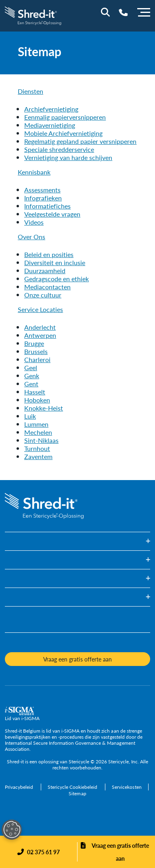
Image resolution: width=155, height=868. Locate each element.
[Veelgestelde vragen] (52, 214)
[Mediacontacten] (47, 287)
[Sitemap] (77, 793)
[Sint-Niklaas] (41, 440)
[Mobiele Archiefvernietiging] (63, 133)
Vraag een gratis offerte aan (120, 852)
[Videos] (34, 222)
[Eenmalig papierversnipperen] (65, 117)
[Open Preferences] (12, 830)
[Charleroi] (37, 359)
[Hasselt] (35, 392)
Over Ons (31, 237)
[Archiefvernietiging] (51, 109)
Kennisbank (34, 172)
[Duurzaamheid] (45, 271)
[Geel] (31, 368)
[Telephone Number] (123, 12)
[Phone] (39, 852)
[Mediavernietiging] (50, 125)
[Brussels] (36, 351)
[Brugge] (34, 343)
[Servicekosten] (127, 787)
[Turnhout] (37, 448)
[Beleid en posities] (49, 254)
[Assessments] (42, 190)
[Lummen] (36, 424)
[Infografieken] (43, 198)
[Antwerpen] (40, 335)
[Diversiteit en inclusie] (55, 262)
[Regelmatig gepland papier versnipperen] (80, 141)
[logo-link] (34, 15)
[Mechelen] (38, 432)
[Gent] (31, 384)
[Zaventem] (38, 456)
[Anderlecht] (40, 327)
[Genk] (32, 376)
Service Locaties (40, 309)
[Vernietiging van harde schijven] (68, 157)
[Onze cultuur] (43, 295)
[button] (77, 541)
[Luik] (30, 416)
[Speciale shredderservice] (59, 149)
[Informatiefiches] (47, 206)
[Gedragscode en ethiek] (57, 279)
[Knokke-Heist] (44, 408)
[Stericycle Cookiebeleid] (73, 787)
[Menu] (144, 11)
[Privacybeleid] (20, 787)
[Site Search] (105, 12)
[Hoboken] (37, 400)
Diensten (30, 91)
